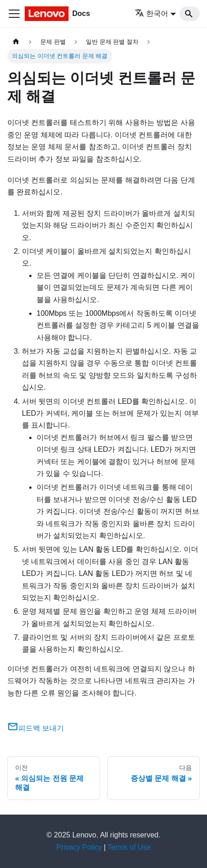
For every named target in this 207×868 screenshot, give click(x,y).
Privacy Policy (79, 847)
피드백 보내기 (36, 728)
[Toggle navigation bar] (14, 14)
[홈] (16, 42)
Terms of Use (129, 847)
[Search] (190, 14)
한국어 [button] (151, 13)
